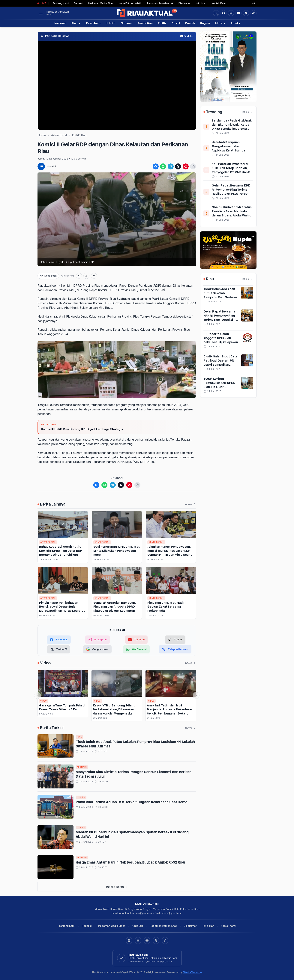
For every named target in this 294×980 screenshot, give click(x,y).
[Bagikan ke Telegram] (171, 166)
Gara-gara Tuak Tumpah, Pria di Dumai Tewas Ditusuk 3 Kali (62, 707)
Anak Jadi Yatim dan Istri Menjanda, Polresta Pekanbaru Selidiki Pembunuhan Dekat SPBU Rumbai (169, 711)
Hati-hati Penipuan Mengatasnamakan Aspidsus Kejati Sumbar (229, 146)
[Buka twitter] (246, 13)
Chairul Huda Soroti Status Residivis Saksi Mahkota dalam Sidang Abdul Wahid (232, 211)
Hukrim (111, 23)
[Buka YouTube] (238, 13)
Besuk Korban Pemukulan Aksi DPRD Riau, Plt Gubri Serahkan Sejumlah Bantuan (219, 387)
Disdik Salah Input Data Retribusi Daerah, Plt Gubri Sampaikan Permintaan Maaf (220, 363)
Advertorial (59, 135)
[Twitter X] (59, 649)
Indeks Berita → (117, 887)
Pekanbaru (93, 23)
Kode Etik (137, 926)
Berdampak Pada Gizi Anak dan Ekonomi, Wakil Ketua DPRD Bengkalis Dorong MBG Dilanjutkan (232, 127)
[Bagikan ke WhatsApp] (163, 166)
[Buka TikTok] (253, 13)
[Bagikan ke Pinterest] (186, 166)
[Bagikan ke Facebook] (156, 166)
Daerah (190, 23)
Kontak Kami (219, 3)
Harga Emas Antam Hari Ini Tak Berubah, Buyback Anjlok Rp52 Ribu (130, 862)
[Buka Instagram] (231, 13)
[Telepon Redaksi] (175, 649)
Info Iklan (201, 3)
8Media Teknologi (193, 972)
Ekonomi (126, 23)
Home (42, 135)
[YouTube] (147, 940)
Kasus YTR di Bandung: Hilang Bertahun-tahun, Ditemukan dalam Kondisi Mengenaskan (114, 709)
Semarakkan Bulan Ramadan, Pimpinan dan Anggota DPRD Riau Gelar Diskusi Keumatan (115, 607)
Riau (76, 23)
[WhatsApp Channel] (136, 649)
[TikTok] (175, 640)
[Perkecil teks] (79, 276)
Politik (162, 23)
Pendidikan (145, 23)
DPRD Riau (80, 135)
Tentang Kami (61, 3)
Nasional (60, 23)
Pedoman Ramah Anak (160, 3)
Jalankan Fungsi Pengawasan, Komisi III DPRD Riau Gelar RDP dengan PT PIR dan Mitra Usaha (170, 551)
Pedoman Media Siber (101, 3)
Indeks (235, 23)
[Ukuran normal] (86, 276)
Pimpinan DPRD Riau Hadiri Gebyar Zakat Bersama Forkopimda (166, 607)
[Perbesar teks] (94, 276)
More (220, 23)
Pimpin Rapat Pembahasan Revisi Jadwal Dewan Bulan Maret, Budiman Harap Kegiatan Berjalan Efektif (62, 609)
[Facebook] (223, 13)
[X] (156, 940)
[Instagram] (138, 940)
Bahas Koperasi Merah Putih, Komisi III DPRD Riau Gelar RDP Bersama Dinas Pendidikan (61, 551)
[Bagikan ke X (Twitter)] (178, 166)
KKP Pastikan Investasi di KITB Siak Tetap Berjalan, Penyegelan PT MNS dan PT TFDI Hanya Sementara (232, 170)
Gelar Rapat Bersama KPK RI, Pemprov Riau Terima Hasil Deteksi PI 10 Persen (231, 190)
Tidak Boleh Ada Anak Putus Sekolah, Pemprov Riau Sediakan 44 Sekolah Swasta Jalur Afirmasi (221, 297)
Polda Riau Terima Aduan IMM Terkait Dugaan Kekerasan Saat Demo (132, 802)
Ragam (205, 23)
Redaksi (78, 3)
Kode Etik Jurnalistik (130, 3)
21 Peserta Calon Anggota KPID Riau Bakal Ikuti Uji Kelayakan (221, 338)
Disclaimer (185, 3)
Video (44, 701)
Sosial (176, 23)
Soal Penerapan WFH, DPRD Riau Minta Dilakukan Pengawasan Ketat (117, 551)
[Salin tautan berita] (193, 166)
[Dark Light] (254, 3)
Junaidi (51, 166)
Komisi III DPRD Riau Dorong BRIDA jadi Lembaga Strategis (82, 429)
